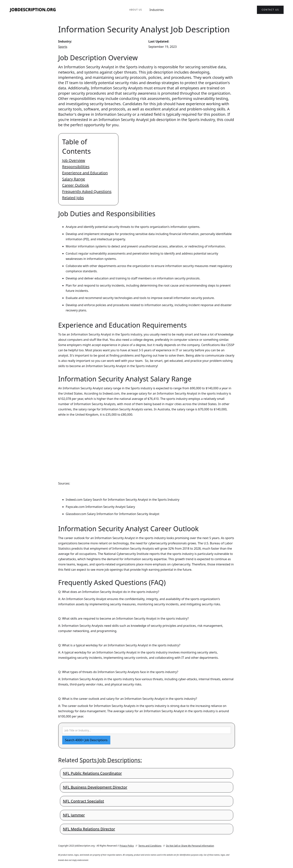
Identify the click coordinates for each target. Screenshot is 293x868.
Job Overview (74, 160)
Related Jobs (73, 198)
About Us (136, 10)
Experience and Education (85, 173)
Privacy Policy (127, 846)
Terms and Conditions (150, 846)
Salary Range (74, 179)
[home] (33, 10)
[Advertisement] (147, 445)
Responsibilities (76, 167)
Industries (157, 10)
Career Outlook (76, 185)
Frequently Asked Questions (87, 191)
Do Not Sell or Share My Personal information (190, 846)
